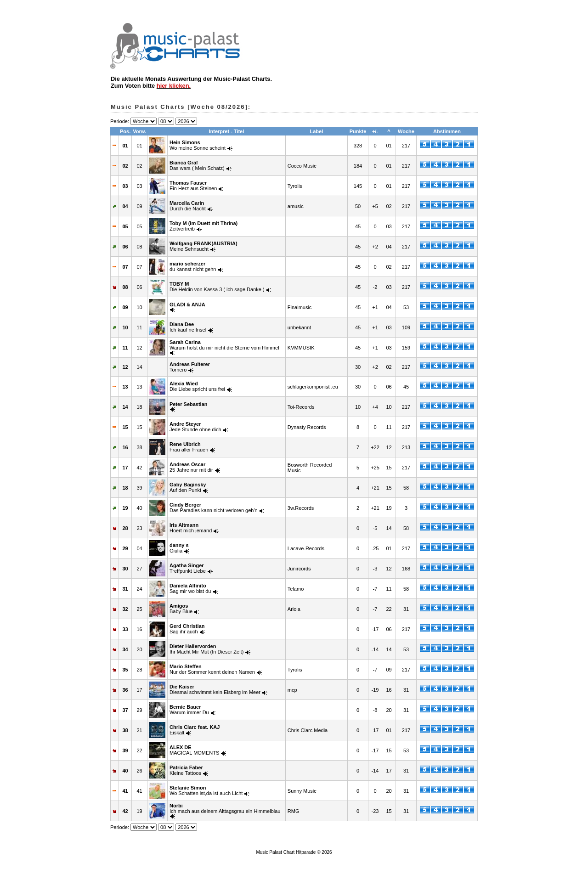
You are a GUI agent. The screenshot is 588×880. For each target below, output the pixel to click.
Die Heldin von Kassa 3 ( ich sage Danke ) (217, 287)
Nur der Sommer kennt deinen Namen (212, 669)
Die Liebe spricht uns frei (197, 386)
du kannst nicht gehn (193, 266)
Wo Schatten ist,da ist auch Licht (206, 790)
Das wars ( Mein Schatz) (197, 165)
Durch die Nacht (188, 206)
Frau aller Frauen (189, 447)
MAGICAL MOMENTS (194, 750)
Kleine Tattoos (186, 770)
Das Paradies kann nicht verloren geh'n (214, 508)
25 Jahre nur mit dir (191, 467)
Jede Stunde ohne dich (195, 427)
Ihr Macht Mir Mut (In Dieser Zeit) (206, 649)
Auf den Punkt (188, 487)
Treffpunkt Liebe (188, 568)
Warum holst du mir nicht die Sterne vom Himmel (224, 345)
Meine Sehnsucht (204, 246)
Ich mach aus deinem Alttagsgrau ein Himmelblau (225, 808)
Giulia (179, 548)
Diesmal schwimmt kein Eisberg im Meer (215, 689)
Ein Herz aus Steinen (193, 186)
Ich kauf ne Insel (188, 327)
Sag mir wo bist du (190, 588)
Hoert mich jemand (191, 528)
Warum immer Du (189, 710)
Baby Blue (181, 609)
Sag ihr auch (187, 629)
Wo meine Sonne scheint (198, 145)
